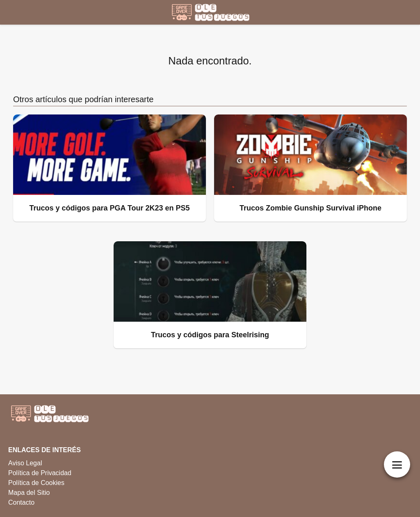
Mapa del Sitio (29, 493)
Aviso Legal (25, 463)
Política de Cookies (36, 483)
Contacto (21, 502)
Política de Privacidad (40, 473)
